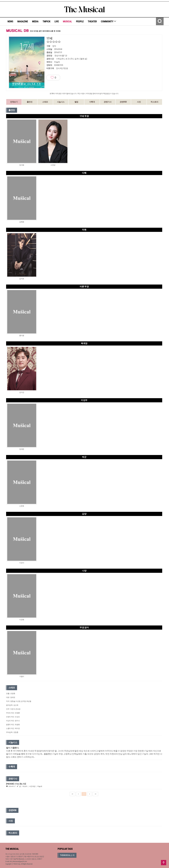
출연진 (30, 102)
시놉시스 (61, 102)
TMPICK (46, 21)
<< (72, 794)
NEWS (10, 21)
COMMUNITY (109, 21)
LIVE (57, 21)
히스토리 (154, 102)
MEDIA (35, 21)
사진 (139, 102)
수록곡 (92, 102)
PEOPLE (80, 21)
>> (95, 794)
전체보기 (14, 102)
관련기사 (108, 102)
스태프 (45, 102)
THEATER (92, 21)
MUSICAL (67, 21)
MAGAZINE (23, 21)
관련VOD (123, 102)
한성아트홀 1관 (61, 56)
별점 (76, 102)
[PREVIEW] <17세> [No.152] (16, 784)
